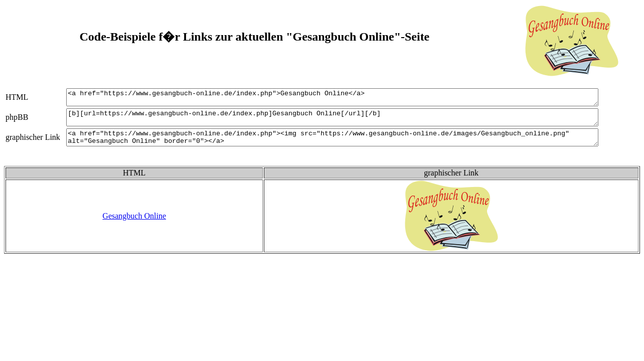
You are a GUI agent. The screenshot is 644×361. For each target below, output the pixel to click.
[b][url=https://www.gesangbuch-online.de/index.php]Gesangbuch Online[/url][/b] (344, 122)
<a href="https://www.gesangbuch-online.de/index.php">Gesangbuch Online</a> (344, 99)
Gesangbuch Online (134, 225)
